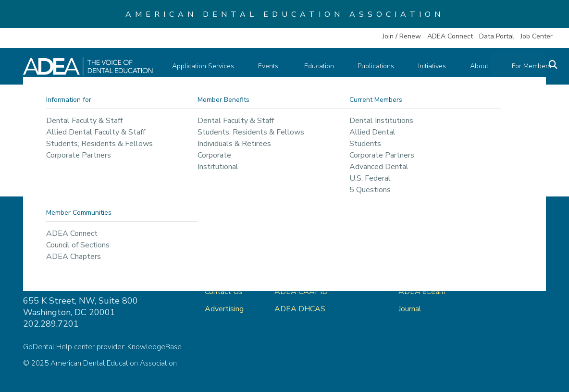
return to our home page (449, 156)
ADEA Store (420, 257)
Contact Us (224, 292)
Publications (370, 66)
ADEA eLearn (422, 292)
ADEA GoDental (303, 257)
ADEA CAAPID (301, 292)
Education (316, 66)
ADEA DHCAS (300, 309)
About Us (221, 274)
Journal (410, 309)
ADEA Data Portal (431, 274)
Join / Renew (402, 36)
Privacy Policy (504, 257)
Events (270, 66)
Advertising (225, 309)
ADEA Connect (450, 36)
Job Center (537, 36)
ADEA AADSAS (303, 274)
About (467, 66)
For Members (516, 66)
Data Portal (497, 36)
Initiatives (423, 66)
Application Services (207, 66)
